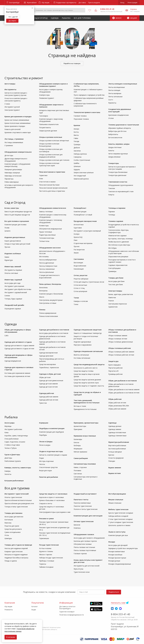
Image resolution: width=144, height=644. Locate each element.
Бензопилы (43, 287)
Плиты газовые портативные (85, 550)
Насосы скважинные (47, 269)
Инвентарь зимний (13, 266)
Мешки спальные (116, 499)
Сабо (6, 336)
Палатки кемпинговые (82, 503)
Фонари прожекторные (117, 558)
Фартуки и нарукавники (83, 345)
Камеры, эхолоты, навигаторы (18, 468)
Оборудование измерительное (18, 152)
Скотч (111, 100)
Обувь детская (45, 377)
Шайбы (76, 163)
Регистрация (132, 3)
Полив (7, 228)
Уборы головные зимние (118, 336)
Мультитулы (78, 569)
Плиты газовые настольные (84, 547)
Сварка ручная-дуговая (48, 131)
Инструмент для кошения (14, 286)
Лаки (75, 240)
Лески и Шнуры (46, 441)
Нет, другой (13, 17)
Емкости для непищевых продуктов (18, 212)
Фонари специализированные (120, 564)
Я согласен (11, 637)
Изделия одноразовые (82, 342)
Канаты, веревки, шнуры (119, 144)
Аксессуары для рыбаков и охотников (54, 333)
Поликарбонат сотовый (83, 215)
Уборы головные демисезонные (121, 342)
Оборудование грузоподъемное (121, 185)
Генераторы (114, 163)
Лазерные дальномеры (13, 169)
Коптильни (9, 520)
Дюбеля (77, 148)
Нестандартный (80, 176)
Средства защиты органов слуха (86, 383)
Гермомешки (44, 538)
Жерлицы (8, 426)
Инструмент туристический (17, 494)
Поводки (112, 461)
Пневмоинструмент (47, 98)
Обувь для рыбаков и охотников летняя (124, 393)
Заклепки (77, 151)
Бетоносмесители (115, 137)
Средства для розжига (13, 529)
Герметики (43, 175)
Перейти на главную (72, 63)
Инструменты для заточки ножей (87, 566)
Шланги (7, 231)
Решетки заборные (81, 279)
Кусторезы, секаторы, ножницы (120, 239)
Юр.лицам (44, 3)
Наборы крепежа (80, 154)
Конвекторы (44, 226)
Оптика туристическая (84, 521)
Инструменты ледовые (13, 270)
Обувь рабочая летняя (117, 403)
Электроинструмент (12, 110)
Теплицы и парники (117, 208)
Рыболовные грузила (13, 461)
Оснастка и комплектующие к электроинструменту (16, 100)
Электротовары (115, 291)
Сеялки (7, 296)
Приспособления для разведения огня (19, 503)
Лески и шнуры (45, 445)
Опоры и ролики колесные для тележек (54, 160)
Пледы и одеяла (11, 561)
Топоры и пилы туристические (16, 507)
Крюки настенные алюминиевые (17, 120)
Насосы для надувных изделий (16, 548)
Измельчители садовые (117, 236)
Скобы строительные (82, 160)
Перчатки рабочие (115, 368)
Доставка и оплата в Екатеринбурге (67, 607)
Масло (42, 297)
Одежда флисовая (46, 356)
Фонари (112, 542)
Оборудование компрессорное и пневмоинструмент (53, 85)
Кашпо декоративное (13, 241)
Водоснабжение (80, 266)
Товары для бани (116, 278)
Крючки (111, 455)
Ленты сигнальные (115, 97)
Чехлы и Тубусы (11, 448)
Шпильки (77, 166)
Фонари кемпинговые (117, 551)
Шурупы (77, 169)
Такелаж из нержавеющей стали (121, 191)
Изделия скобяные (13, 253)
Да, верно (12, 21)
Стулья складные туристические (121, 522)
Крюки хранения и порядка (15, 126)
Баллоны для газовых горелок (85, 541)
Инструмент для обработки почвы (18, 289)
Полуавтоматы (45, 128)
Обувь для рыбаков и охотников (123, 381)
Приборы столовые (47, 561)
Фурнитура (9, 260)
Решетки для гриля (12, 526)
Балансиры (78, 439)
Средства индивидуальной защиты (89, 364)
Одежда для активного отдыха (18, 342)
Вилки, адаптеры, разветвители (121, 294)
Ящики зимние (115, 468)
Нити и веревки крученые (118, 154)
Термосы (43, 564)
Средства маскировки (47, 364)
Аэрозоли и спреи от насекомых (51, 497)
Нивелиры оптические (13, 176)
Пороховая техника (81, 119)
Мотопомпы (44, 257)
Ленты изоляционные (117, 87)
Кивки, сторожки (80, 467)
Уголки (111, 118)
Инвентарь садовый (13, 280)
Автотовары (10, 84)
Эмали (76, 253)
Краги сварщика (114, 365)
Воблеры (77, 445)
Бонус (117, 18)
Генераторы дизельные (117, 175)
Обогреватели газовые (83, 544)
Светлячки (78, 474)
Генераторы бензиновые (118, 172)
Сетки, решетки (80, 275)
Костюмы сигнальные (82, 358)
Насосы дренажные (47, 263)
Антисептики (79, 225)
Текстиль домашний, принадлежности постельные (87, 401)
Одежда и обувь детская (50, 374)
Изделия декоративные (15, 237)
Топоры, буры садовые (13, 299)
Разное (111, 301)
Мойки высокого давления (119, 242)
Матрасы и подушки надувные (16, 555)
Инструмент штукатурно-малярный (87, 231)
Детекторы (9, 155)
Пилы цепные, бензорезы (50, 284)
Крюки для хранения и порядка (18, 116)
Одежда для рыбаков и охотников (54, 330)
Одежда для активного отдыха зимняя (19, 346)
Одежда (55, 18)
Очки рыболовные (12, 439)
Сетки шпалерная (80, 291)
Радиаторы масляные (47, 235)
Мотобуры (112, 248)
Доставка (82, 3)
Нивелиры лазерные (12, 173)
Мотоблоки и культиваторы (119, 245)
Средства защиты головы (84, 371)
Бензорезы (43, 291)
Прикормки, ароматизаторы (86, 423)
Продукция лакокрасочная (85, 221)
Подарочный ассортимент (85, 494)
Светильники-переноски (118, 304)
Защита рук (113, 361)
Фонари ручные (114, 561)
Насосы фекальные (47, 272)
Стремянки (9, 145)
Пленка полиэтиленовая (48, 316)
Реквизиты (9, 610)
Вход (122, 3)
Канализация (79, 269)
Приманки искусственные (85, 436)
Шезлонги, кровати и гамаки (119, 525)
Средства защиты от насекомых (53, 494)
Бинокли (77, 525)
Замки (7, 257)
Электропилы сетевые (48, 303)
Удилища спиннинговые (117, 436)
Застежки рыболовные (117, 449)
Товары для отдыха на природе (18, 545)
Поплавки (77, 470)
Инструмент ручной (12, 107)
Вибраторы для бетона (117, 131)
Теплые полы (44, 241)
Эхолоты (8, 474)
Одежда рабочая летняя (49, 400)
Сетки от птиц (79, 288)
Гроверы (77, 144)
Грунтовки (78, 228)
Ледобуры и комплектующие (52, 428)
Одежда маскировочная (48, 353)
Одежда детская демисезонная (51, 381)
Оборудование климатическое (53, 208)
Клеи (41, 179)
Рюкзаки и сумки (46, 518)
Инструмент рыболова (13, 429)
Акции (132, 18)
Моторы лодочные (46, 461)
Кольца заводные (115, 452)
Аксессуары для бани (116, 281)
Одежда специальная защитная (88, 330)
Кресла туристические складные (121, 513)
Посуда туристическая (49, 545)
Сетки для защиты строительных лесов (89, 282)
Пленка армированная (48, 313)
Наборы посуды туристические (51, 558)
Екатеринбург (13, 3)
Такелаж (112, 188)
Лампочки (112, 297)
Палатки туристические (83, 506)
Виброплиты (113, 134)
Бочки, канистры (12, 208)
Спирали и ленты (46, 503)
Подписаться (114, 592)
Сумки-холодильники (12, 532)
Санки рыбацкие (81, 458)
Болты (76, 132)
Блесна (76, 442)
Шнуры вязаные (114, 157)
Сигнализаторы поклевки (85, 464)
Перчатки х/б (113, 371)
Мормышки (78, 449)
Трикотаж (43, 403)
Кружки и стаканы (46, 551)
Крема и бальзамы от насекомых (52, 500)
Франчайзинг (30, 3)
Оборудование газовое (84, 534)
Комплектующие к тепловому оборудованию (51, 221)
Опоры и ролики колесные (51, 137)
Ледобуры (43, 435)
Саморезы (78, 157)
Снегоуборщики (114, 268)
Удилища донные (115, 426)
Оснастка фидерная (116, 458)
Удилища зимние (115, 429)
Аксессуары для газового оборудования (89, 538)
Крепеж (77, 125)
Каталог (35, 606)
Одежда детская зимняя (48, 384)
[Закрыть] (32, 8)
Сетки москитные (80, 285)
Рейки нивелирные (12, 182)
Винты (76, 135)
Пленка (42, 310)
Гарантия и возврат (67, 612)
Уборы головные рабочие (120, 348)
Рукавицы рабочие (115, 374)
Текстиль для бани (116, 284)
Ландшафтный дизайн (14, 305)
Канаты (111, 151)
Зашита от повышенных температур (88, 333)
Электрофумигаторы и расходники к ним (55, 512)
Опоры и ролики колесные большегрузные (49, 145)
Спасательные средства (48, 467)
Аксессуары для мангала (14, 517)
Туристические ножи (82, 572)
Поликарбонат (80, 208)
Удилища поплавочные (117, 432)
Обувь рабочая (115, 399)
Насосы (42, 464)
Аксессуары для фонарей (118, 545)
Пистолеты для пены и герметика (52, 191)
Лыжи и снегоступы (117, 532)
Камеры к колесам (81, 301)
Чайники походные (46, 567)
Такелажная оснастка (118, 182)
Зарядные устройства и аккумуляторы (123, 548)
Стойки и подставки (12, 445)
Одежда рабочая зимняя (49, 397)
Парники (112, 212)
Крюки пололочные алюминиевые (17, 123)
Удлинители (113, 307)
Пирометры (9, 179)
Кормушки (44, 423)
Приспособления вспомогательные (18, 500)
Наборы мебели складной (118, 516)
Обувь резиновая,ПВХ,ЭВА (119, 406)
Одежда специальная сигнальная (88, 351)
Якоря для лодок (46, 470)
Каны (6, 432)
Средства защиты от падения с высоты (89, 386)
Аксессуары (10, 423)
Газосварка (44, 116)
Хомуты (111, 195)
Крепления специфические (119, 115)
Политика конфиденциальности (71, 615)
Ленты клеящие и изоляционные (123, 84)
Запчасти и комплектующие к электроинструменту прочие (16, 94)
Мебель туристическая (118, 509)
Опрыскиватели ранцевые (118, 257)
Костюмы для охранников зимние (17, 373)
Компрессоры (44, 95)
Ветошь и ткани (80, 406)
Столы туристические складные (120, 519)
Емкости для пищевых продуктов (17, 215)
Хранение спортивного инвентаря (18, 132)
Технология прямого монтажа (87, 112)
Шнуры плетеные (115, 147)
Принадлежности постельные (85, 409)
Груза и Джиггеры (12, 455)
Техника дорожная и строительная (124, 125)
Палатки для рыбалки (49, 477)
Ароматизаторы (80, 426)
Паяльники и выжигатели (49, 124)
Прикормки (78, 429)
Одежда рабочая (47, 393)
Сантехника (79, 259)
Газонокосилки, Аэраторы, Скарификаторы (119, 231)
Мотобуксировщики (117, 494)
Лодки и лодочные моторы (51, 451)
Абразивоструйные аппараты (120, 128)
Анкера (76, 129)
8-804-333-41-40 (121, 614)
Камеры (7, 471)
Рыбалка (66, 18)
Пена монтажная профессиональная (53, 188)
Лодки (41, 458)
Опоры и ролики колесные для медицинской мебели (51, 156)
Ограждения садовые (13, 309)
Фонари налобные (115, 555)
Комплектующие (80, 212)
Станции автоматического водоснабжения (49, 276)
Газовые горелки (80, 554)
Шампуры (8, 538)
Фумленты (112, 103)
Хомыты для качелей (12, 129)
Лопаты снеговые (11, 273)
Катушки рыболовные (14, 481)
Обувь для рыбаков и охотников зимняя (124, 389)
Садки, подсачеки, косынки (15, 442)
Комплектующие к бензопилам (51, 294)
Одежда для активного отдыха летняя (19, 349)
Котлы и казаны (45, 548)
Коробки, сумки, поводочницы (16, 436)
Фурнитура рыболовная (119, 442)
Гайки (76, 138)
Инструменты (10, 89)
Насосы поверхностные (48, 266)
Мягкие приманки (80, 452)
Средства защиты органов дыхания (87, 380)
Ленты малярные (115, 93)
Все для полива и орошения (17, 221)
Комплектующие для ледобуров (51, 432)
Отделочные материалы (83, 243)
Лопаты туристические (13, 497)
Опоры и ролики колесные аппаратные (54, 141)
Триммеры (112, 271)
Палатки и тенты (81, 499)
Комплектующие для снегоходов (88, 516)
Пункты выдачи (94, 3)
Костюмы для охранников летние (17, 376)
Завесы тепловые (46, 212)
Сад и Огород (41, 18)
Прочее (7, 247)
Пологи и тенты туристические (86, 509)
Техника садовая (116, 221)
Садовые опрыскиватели (118, 265)
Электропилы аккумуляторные (51, 300)
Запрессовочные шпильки (84, 172)
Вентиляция (78, 263)
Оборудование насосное (50, 248)
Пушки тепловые (46, 232)
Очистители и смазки (47, 182)
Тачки (76, 298)
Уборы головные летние (118, 339)
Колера (76, 234)
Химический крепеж (81, 179)
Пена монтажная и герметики (52, 172)
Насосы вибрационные (48, 260)
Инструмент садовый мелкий (16, 292)
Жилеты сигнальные (81, 355)
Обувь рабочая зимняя (117, 409)
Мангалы (8, 523)
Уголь (7, 535)
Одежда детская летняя (48, 387)
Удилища (112, 423)
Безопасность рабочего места (85, 368)
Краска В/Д (78, 237)
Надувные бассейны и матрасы (16, 558)
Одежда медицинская (13, 361)
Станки (7, 104)
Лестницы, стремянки (14, 139)
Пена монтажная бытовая (49, 185)
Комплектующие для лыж (118, 535)
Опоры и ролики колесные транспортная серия (49, 164)
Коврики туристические (14, 551)
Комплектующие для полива (15, 225)
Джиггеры (8, 458)
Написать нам (118, 603)
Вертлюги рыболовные (117, 445)
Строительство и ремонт (24, 78)
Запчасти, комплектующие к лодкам (53, 455)
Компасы (77, 528)
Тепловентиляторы (47, 238)
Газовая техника (80, 116)
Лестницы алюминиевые (14, 142)
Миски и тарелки (46, 555)
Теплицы (112, 215)
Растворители (79, 250)
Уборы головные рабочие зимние (121, 352)
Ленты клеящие (114, 90)
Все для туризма (82, 18)
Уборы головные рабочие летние (121, 355)
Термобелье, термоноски (49, 367)
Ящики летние (115, 473)
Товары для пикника (13, 513)
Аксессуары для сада (12, 283)
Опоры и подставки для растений (17, 244)
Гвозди (76, 141)
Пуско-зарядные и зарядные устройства (89, 95)
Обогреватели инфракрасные (51, 229)
